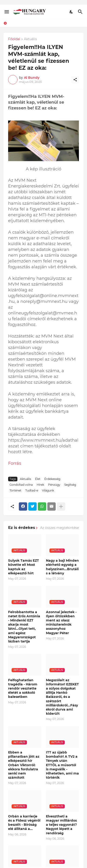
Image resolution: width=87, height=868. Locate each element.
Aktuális (30, 39)
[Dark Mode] (71, 12)
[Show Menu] (6, 12)
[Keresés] (81, 12)
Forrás (15, 781)
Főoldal (14, 39)
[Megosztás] (75, 80)
